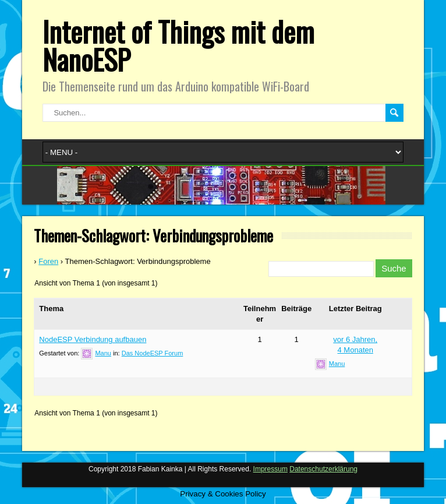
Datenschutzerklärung (323, 469)
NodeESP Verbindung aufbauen (93, 339)
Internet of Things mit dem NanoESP (178, 45)
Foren (48, 261)
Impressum (270, 469)
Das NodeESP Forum (153, 353)
